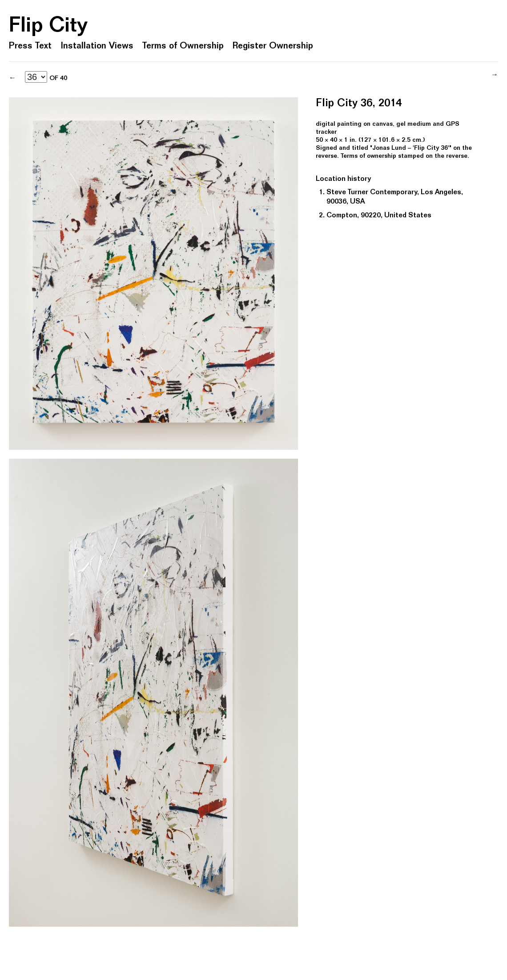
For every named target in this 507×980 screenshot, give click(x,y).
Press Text (30, 47)
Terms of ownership (368, 156)
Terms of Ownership (183, 47)
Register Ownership (273, 47)
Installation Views (97, 47)
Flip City (48, 27)
